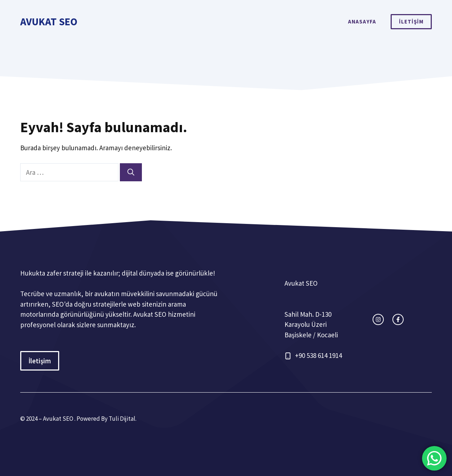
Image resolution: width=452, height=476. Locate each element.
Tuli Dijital (122, 419)
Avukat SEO (49, 21)
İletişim (40, 361)
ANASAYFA (362, 21)
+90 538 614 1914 (318, 355)
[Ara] (131, 172)
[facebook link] (398, 319)
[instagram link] (378, 319)
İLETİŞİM (411, 21)
